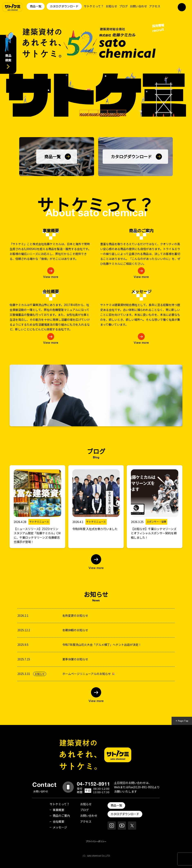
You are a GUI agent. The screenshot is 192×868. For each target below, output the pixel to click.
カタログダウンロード (64, 6)
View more (51, 277)
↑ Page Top (182, 721)
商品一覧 (36, 6)
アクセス (155, 6)
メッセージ (60, 827)
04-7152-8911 (93, 784)
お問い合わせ (138, 6)
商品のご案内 (61, 816)
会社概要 (58, 821)
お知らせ (111, 6)
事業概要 (58, 810)
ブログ (124, 6)
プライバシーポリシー (96, 841)
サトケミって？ (94, 6)
